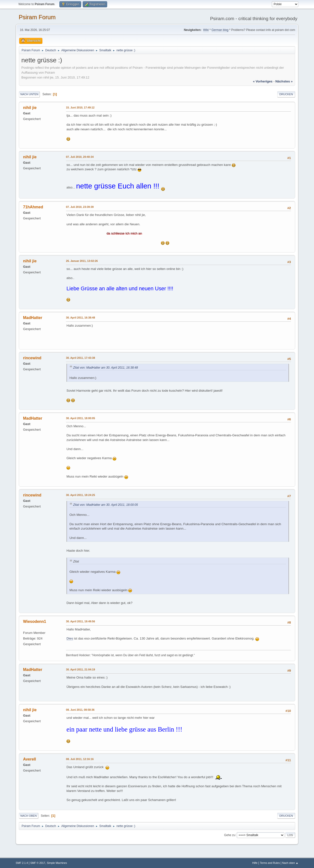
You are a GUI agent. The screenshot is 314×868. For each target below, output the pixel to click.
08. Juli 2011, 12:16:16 (80, 759)
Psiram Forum (37, 17)
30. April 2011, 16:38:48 (80, 318)
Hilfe (255, 863)
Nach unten (29, 94)
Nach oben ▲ (290, 863)
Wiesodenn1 (35, 621)
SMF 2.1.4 (22, 863)
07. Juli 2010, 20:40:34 (80, 157)
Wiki (206, 30)
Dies (70, 638)
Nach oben (29, 816)
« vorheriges (263, 81)
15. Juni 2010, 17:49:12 (80, 107)
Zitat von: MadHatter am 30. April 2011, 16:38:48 (105, 368)
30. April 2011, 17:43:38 (80, 358)
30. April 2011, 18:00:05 (80, 418)
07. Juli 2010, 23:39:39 (80, 207)
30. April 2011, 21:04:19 (80, 669)
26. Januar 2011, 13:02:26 (82, 261)
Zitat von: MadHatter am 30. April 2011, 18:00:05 (105, 505)
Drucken (286, 94)
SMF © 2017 (38, 863)
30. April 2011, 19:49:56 (80, 621)
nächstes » (284, 81)
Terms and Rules (270, 863)
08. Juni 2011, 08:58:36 (80, 710)
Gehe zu (229, 835)
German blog (220, 30)
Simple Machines (57, 863)
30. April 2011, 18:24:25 (80, 495)
